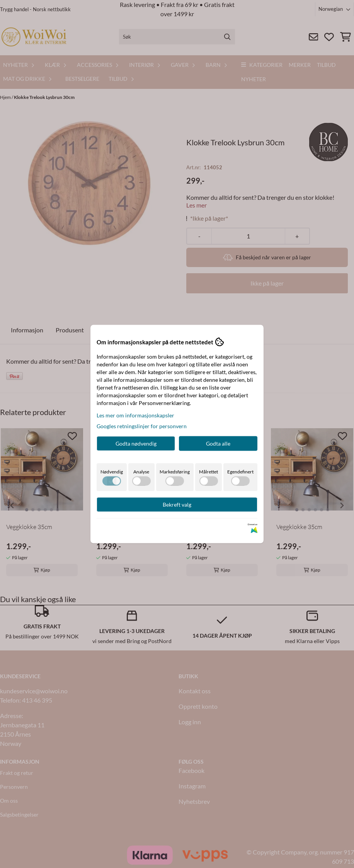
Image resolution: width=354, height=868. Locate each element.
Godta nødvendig (136, 443)
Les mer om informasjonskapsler (135, 415)
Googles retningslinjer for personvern (142, 426)
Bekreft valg (177, 505)
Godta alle (218, 443)
